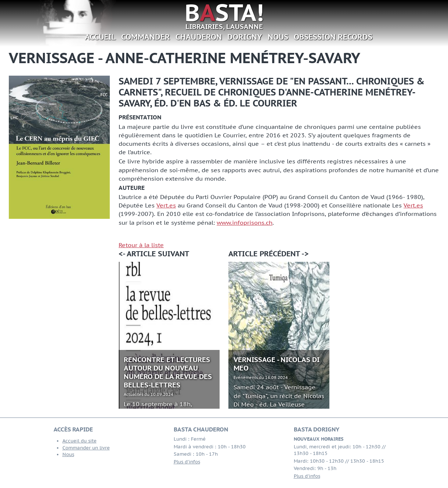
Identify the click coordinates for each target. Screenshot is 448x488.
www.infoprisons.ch (245, 223)
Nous (278, 37)
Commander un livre (86, 448)
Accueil (100, 37)
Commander (146, 37)
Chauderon (199, 37)
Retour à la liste (141, 245)
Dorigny (245, 37)
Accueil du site (80, 441)
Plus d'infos (187, 462)
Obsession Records (333, 37)
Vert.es (166, 205)
